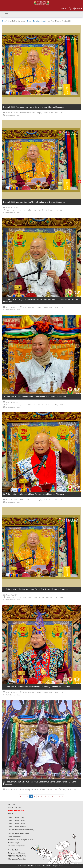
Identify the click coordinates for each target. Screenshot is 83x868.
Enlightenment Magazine (17, 853)
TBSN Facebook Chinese (17, 821)
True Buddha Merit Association (19, 834)
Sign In (64, 8)
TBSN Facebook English (17, 824)
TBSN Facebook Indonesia (17, 827)
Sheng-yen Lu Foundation (17, 859)
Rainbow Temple (14, 843)
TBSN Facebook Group (16, 818)
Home (4, 21)
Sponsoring (12, 805)
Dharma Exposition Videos (36, 21)
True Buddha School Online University (21, 830)
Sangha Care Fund (15, 808)
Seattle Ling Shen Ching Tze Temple (21, 840)
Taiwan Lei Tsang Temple (17, 846)
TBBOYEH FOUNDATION (17, 856)
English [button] (78, 9)
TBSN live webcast (15, 837)
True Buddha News (15, 850)
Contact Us (12, 814)
